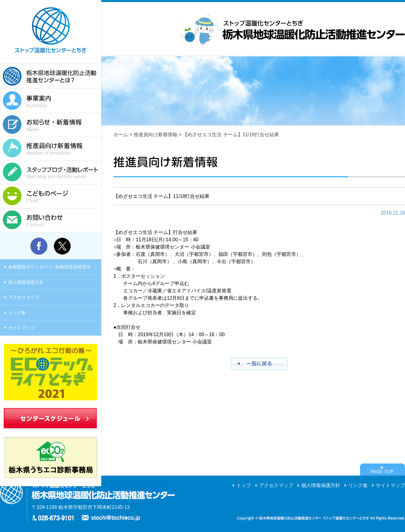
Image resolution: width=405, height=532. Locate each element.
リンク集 (17, 313)
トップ (244, 485)
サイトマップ (21, 328)
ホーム (121, 135)
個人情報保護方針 (26, 282)
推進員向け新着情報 (156, 135)
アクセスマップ (24, 297)
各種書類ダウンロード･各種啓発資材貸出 (49, 267)
